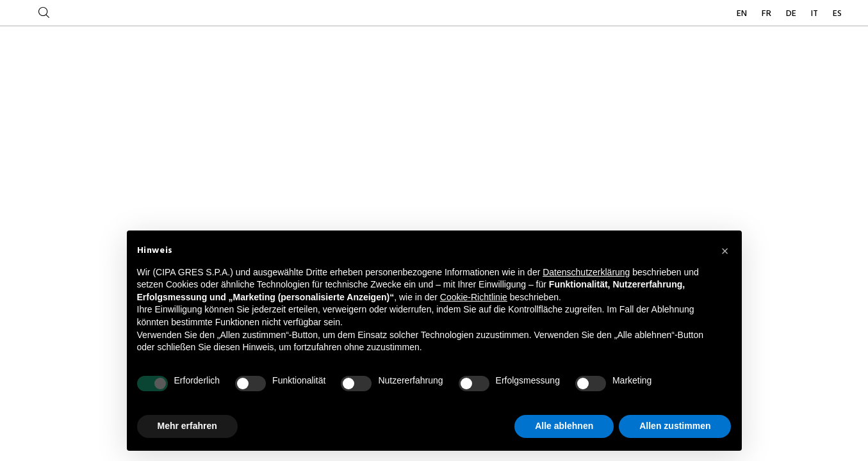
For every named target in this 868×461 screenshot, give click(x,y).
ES (837, 14)
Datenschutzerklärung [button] (586, 272)
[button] (725, 251)
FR (767, 14)
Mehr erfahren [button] (187, 426)
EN (743, 14)
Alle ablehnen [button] (564, 426)
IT (815, 14)
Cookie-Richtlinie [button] (474, 297)
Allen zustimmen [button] (675, 426)
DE (792, 14)
